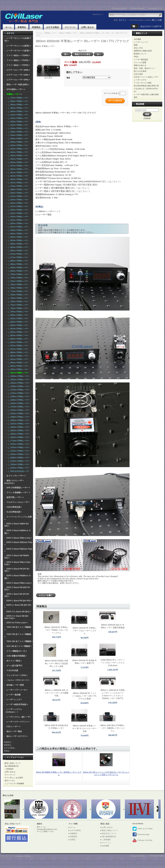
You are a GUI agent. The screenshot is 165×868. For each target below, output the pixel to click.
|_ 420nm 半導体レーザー (18, 122)
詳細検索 (147, 118)
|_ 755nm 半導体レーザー (18, 284)
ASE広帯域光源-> (14, 507)
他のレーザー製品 (14, 731)
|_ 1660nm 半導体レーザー (19, 437)
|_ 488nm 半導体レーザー (18, 189)
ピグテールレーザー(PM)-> (18, 80)
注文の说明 (138, 74)
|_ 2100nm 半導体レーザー (19, 461)
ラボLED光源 (12, 670)
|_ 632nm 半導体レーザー (18, 217)
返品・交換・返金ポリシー (145, 68)
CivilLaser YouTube (142, 840)
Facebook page (141, 835)
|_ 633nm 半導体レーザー (18, 220)
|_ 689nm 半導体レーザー (18, 264)
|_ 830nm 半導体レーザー (18, 325)
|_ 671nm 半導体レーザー (18, 257)
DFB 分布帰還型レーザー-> (18, 488)
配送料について (140, 54)
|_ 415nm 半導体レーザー (18, 118)
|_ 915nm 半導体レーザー (18, 359)
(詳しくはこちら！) (111, 181)
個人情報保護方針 (12, 766)
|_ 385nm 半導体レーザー (18, 105)
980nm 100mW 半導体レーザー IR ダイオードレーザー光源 (85, 729)
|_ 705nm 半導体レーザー (18, 274)
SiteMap (27, 856)
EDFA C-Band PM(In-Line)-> (19, 583)
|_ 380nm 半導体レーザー (18, 101)
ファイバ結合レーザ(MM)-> (18, 55)
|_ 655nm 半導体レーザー (18, 240)
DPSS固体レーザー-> (16, 89)
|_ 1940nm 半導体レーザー (19, 454)
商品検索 (140, 104)
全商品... (7, 751)
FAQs (136, 57)
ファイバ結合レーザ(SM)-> (18, 60)
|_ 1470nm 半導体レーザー (19, 407)
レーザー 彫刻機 (13, 695)
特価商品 (36, 27)
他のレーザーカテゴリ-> (17, 736)
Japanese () (97, 14)
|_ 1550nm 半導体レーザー (19, 413)
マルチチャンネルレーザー (18, 502)
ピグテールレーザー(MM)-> (18, 70)
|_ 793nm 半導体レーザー (18, 308)
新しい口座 (157, 20)
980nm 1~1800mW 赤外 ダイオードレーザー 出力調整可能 (56, 693)
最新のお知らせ (140, 65)
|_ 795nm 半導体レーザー (18, 312)
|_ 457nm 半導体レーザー (18, 166)
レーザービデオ (140, 80)
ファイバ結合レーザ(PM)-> (18, 65)
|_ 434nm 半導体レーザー (18, 135)
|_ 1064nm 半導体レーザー (19, 383)
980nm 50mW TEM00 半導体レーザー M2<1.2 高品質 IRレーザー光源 (56, 664)
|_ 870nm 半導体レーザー (18, 346)
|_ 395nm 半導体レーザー (18, 108)
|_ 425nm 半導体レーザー (18, 128)
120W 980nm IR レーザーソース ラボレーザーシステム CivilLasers (113, 663)
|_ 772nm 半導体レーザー (18, 291)
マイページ (70, 27)
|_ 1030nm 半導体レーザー (19, 376)
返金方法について (109, 833)
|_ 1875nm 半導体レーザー (19, 447)
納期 (136, 45)
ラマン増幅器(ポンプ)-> (17, 651)
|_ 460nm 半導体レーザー (18, 169)
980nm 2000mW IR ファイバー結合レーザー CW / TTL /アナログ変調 (84, 696)
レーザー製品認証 (141, 59)
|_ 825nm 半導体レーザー (18, 318)
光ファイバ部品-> (14, 661)
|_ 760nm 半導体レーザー (18, 288)
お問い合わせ (87, 27)
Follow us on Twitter (143, 829)
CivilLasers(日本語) (120, 8)
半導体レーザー (51, 33)
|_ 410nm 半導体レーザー (18, 115)
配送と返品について (13, 763)
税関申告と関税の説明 (143, 51)
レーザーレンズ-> (14, 700)
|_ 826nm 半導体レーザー (18, 322)
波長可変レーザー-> (15, 497)
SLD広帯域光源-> (14, 512)
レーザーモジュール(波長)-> (19, 46)
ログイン (123, 20)
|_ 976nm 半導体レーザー (18, 369)
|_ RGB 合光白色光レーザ (18, 471)
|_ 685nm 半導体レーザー (18, 261)
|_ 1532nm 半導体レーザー (19, 410)
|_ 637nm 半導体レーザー (18, 227)
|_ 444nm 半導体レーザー (18, 152)
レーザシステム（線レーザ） (19, 717)
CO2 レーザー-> (13, 727)
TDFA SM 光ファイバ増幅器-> (20, 641)
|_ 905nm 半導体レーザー (18, 356)
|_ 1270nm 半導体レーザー (19, 390)
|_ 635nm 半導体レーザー (18, 223)
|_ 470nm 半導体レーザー (18, 186)
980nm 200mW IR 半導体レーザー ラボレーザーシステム (85, 631)
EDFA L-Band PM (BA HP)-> (19, 601)
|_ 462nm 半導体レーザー (18, 176)
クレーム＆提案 (140, 62)
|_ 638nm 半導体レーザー (18, 230)
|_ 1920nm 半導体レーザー (19, 451)
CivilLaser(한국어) (155, 8)
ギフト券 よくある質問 (14, 778)
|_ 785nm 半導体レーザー (18, 298)
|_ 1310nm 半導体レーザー (19, 393)
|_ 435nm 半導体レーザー (18, 139)
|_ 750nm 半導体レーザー (18, 281)
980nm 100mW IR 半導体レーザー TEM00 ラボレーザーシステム (56, 630)
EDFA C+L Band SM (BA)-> (19, 612)
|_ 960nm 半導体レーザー (18, 366)
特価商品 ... (8, 742)
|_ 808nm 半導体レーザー (18, 315)
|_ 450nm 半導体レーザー (18, 159)
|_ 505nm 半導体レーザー (18, 193)
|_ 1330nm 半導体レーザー (19, 396)
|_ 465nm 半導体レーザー (18, 179)
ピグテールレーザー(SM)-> (18, 75)
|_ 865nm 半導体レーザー (18, 342)
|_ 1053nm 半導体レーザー (19, 380)
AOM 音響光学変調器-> (17, 656)
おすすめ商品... (10, 748)
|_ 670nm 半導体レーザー (18, 254)
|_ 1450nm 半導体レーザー (19, 403)
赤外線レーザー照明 (15, 685)
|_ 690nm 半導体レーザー (18, 268)
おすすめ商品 (53, 27)
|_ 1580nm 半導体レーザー (19, 417)
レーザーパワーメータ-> (17, 690)
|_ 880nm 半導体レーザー (18, 352)
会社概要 (137, 39)
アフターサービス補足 (143, 83)
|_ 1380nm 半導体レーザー (19, 400)
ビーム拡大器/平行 (14, 666)
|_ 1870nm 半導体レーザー (19, 444)
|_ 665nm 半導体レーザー (18, 251)
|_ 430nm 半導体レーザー (18, 132)
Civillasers (19, 856)
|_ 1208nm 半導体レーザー (19, 386)
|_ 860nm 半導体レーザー (18, 339)
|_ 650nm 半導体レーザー (18, 237)
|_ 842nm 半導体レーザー (18, 329)
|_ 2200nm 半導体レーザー (19, 464)
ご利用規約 (9, 769)
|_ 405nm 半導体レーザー (18, 111)
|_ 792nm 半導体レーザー (18, 305)
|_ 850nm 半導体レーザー (18, 335)
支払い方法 (138, 48)
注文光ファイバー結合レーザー (146, 77)
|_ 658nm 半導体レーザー (18, 244)
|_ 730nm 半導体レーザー (18, 278)
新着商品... (8, 745)
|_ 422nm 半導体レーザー (18, 125)
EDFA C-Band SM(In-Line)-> (19, 538)
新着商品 (22, 27)
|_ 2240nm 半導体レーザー (19, 468)
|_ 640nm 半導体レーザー (18, 234)
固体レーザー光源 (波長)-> (18, 85)
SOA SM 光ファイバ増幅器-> (19, 646)
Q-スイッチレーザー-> (16, 476)
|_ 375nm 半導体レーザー (18, 98)
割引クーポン (10, 781)
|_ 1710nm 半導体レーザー (19, 441)
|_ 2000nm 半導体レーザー (19, 458)
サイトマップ (10, 775)
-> (14, 94)
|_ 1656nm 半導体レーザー (19, 434)
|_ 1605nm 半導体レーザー (19, 420)
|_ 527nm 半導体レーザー (18, 206)
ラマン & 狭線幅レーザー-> (18, 493)
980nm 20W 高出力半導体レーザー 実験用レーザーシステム (113, 728)
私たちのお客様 (140, 71)
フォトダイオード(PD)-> (17, 675)
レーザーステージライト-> (18, 722)
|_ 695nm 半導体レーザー (18, 271)
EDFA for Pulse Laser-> (17, 623)
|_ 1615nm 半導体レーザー (19, 424)
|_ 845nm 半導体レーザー (18, 332)
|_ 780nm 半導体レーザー (18, 295)
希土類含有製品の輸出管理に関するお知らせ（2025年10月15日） (146, 89)
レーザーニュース (141, 42)
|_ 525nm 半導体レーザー (18, 203)
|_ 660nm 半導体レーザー (18, 247)
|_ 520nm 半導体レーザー (18, 200)
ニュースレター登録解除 (14, 783)
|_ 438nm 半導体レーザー (18, 142)
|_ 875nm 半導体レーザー (18, 349)
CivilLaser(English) (137, 8)
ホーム (8, 27)
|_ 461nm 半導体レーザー (18, 172)
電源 (68, 78)
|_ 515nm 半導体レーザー (18, 196)
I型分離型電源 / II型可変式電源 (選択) (80, 185)
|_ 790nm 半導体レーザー (18, 301)
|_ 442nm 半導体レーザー (18, 149)
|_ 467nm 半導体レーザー (18, 183)
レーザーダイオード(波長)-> (19, 51)
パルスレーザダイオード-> (18, 680)
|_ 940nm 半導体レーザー (18, 363)
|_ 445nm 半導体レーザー (18, 155)
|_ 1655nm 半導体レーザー (19, 430)
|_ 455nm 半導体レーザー (18, 162)
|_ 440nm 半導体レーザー (18, 145)
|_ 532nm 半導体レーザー (18, 213)
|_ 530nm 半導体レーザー (18, 210)
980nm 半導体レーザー (68, 33)
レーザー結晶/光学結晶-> (17, 704)
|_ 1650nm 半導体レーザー (19, 427)
